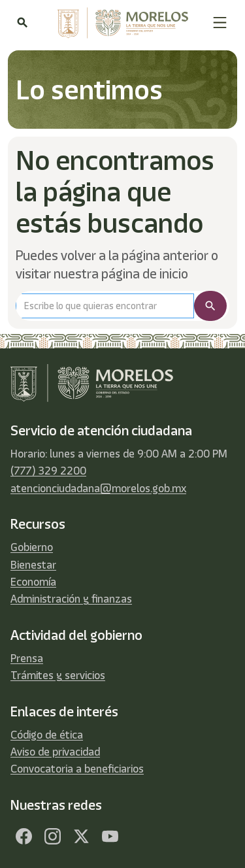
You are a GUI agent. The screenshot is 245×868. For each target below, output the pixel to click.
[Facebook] (24, 837)
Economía (33, 582)
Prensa (27, 658)
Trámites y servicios (58, 675)
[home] (120, 23)
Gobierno (32, 547)
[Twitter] (81, 837)
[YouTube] (110, 837)
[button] (220, 23)
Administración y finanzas (71, 599)
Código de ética (47, 735)
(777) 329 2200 (48, 471)
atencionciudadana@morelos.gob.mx (98, 488)
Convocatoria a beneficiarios (77, 769)
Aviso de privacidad (55, 752)
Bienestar (33, 565)
